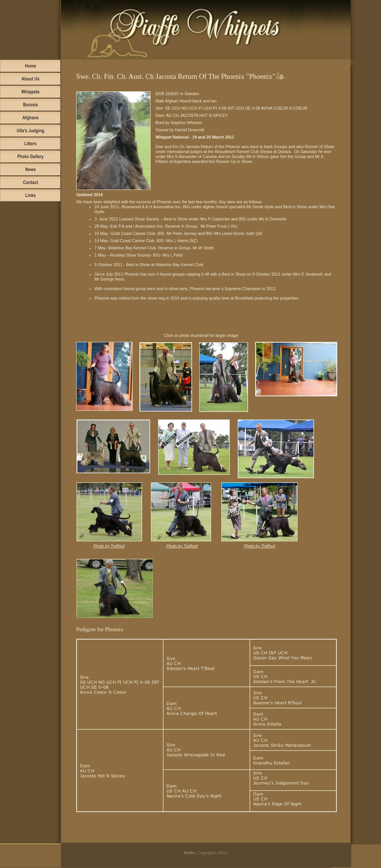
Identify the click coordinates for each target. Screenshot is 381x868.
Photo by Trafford (109, 546)
